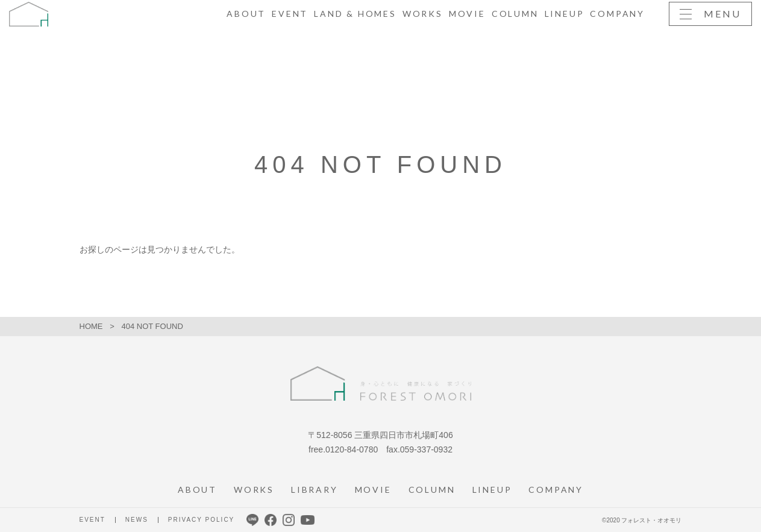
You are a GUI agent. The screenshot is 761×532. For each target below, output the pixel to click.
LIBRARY (315, 490)
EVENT (290, 48)
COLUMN (515, 48)
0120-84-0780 (352, 449)
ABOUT (246, 48)
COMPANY (617, 48)
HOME (91, 326)
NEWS (137, 520)
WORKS (423, 48)
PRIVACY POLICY (201, 520)
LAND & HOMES (355, 48)
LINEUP (565, 48)
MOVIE (467, 48)
